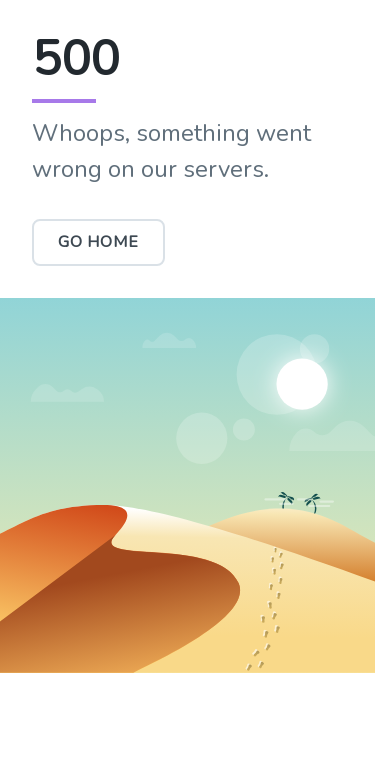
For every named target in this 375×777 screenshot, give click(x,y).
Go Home (98, 242)
